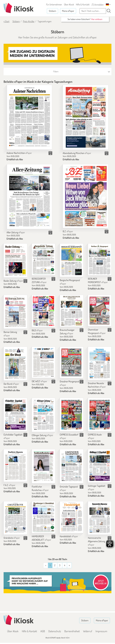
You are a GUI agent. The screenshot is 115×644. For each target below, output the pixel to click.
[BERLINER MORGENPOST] (100, 259)
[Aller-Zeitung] (29, 197)
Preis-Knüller (29, 21)
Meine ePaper (68, 11)
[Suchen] (109, 11)
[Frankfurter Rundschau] (44, 466)
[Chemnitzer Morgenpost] (100, 311)
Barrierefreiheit (72, 631)
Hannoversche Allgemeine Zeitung (96, 541)
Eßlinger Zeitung (42, 435)
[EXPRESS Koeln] (100, 415)
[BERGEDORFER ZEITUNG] (44, 259)
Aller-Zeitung (16, 232)
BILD (37, 330)
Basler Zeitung (13, 281)
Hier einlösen (97, 19)
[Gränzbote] (15, 518)
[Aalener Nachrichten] (29, 117)
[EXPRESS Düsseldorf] (72, 415)
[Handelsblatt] (72, 517)
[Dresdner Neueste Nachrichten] (100, 363)
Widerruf (88, 631)
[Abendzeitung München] (86, 117)
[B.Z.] (86, 196)
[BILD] (44, 311)
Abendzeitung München (77, 153)
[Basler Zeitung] (15, 260)
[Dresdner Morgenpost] (72, 362)
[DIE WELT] (44, 362)
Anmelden (98, 5)
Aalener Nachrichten (19, 153)
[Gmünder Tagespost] (72, 466)
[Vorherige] (69, 565)
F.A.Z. (9, 485)
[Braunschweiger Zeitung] (72, 311)
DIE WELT (39, 381)
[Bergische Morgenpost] (72, 260)
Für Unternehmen (54, 4)
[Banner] (57, 54)
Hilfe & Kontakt (83, 4)
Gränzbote (12, 538)
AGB (43, 631)
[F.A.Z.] (15, 465)
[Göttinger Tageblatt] (100, 466)
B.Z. (68, 231)
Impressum (101, 631)
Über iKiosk (69, 4)
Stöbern (52, 11)
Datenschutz (55, 631)
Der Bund (11, 384)
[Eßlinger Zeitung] (44, 415)
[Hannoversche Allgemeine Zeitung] (100, 518)
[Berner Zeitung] (15, 312)
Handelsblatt (69, 536)
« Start (7, 21)
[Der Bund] (15, 364)
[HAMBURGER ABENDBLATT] (44, 517)
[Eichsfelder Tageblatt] (15, 415)
